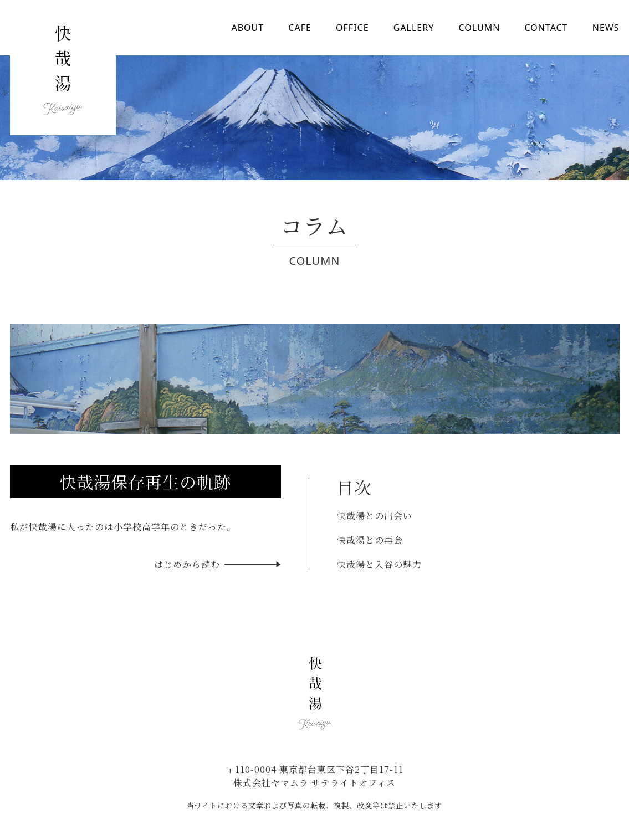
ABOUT (248, 28)
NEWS (606, 28)
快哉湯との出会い (375, 516)
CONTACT (546, 28)
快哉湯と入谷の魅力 (379, 564)
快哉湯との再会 (370, 540)
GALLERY (414, 28)
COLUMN (479, 28)
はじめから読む (187, 564)
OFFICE (352, 28)
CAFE (300, 28)
